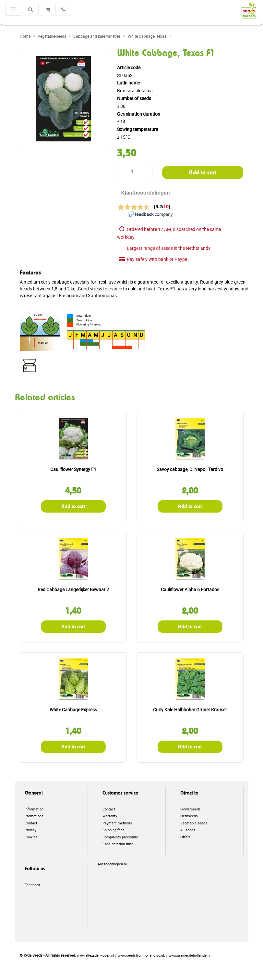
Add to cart (203, 172)
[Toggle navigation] (13, 9)
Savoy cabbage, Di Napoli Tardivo (190, 469)
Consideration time (118, 844)
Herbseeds (189, 816)
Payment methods (117, 823)
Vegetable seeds (194, 823)
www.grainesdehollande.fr (189, 955)
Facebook (32, 885)
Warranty (110, 816)
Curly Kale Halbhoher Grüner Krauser (190, 710)
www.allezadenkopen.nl (96, 955)
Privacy (30, 830)
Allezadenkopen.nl (112, 864)
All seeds (188, 830)
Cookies (31, 837)
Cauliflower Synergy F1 (73, 469)
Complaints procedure (120, 837)
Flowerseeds (191, 809)
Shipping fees (114, 830)
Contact (31, 823)
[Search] (31, 9)
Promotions (34, 816)
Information (34, 809)
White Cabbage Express (73, 710)
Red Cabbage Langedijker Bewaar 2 (73, 589)
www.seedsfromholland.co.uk (141, 955)
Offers (185, 837)
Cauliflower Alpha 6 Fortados (190, 589)
